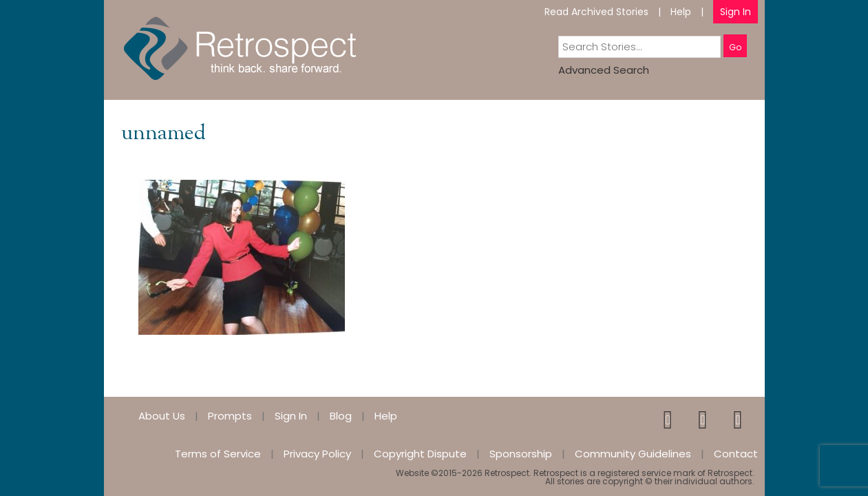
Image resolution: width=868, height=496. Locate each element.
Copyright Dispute (420, 454)
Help (681, 12)
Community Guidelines (633, 454)
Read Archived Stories (596, 12)
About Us (162, 416)
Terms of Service (218, 454)
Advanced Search (604, 70)
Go (735, 47)
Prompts (230, 416)
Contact (736, 454)
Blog (341, 416)
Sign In (735, 12)
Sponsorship (521, 454)
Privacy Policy (317, 454)
